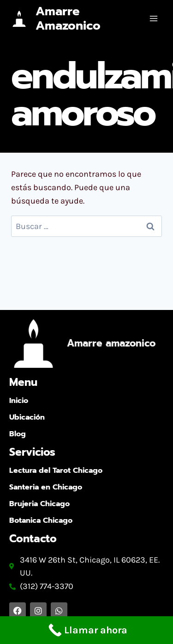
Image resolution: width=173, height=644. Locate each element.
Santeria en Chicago (46, 487)
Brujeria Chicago (39, 504)
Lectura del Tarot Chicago (56, 471)
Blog (18, 434)
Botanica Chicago (41, 520)
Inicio (19, 401)
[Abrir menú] (153, 18)
